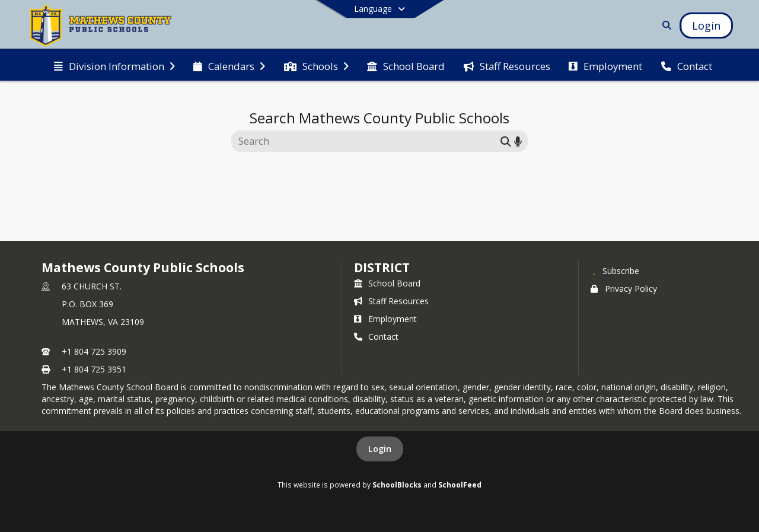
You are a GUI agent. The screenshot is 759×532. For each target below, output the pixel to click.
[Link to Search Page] (664, 25)
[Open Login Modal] (706, 26)
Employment (385, 319)
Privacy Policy (624, 289)
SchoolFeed (460, 485)
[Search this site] (367, 141)
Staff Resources (391, 301)
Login (380, 449)
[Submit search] (506, 141)
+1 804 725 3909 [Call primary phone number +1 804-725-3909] (94, 351)
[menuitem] (114, 65)
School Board (387, 283)
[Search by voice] (518, 141)
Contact (376, 337)
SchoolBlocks (397, 485)
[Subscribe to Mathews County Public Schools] (615, 270)
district (382, 267)
